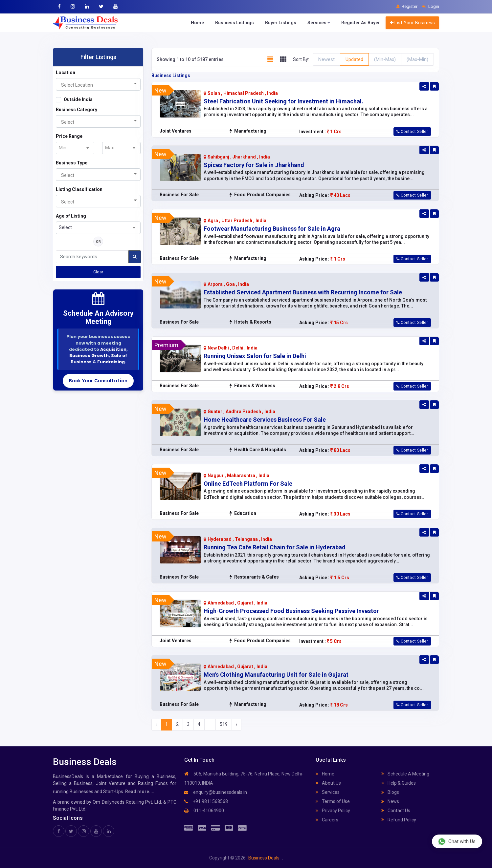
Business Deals (264, 858)
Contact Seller (412, 132)
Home (197, 23)
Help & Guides (399, 783)
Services (319, 23)
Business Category (77, 110)
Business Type (72, 163)
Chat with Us (457, 841)
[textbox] (65, 148)
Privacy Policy (333, 811)
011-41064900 (204, 811)
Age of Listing (71, 216)
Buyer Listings (281, 23)
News (390, 801)
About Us (328, 783)
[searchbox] (88, 85)
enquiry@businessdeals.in (216, 792)
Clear (98, 272)
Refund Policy (399, 820)
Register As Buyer (361, 23)
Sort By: (301, 59)
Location (66, 73)
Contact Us (396, 811)
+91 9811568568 (206, 801)
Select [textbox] (65, 227)
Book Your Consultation (98, 381)
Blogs (390, 792)
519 (224, 724)
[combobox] (98, 84)
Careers (327, 820)
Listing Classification (79, 189)
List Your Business (412, 23)
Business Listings (235, 23)
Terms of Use (333, 801)
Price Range (69, 136)
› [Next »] (236, 724)
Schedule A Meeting (405, 774)
